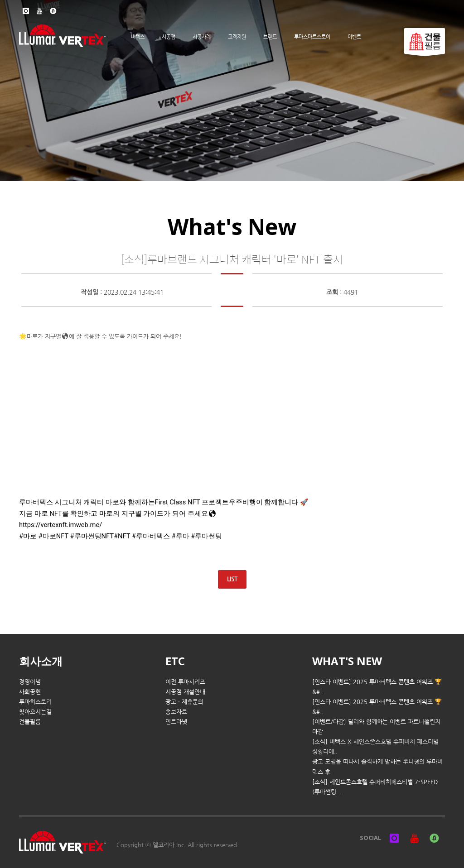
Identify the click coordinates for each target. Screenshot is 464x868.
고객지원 (237, 37)
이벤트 (354, 37)
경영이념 (30, 682)
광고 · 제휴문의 (184, 702)
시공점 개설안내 (185, 692)
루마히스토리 (35, 702)
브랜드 (270, 37)
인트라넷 (176, 722)
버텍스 (138, 37)
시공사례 (202, 37)
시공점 (169, 37)
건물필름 (30, 722)
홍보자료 (176, 712)
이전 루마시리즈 (185, 682)
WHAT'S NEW (347, 661)
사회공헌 (30, 692)
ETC (175, 661)
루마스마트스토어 (312, 37)
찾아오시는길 (35, 712)
